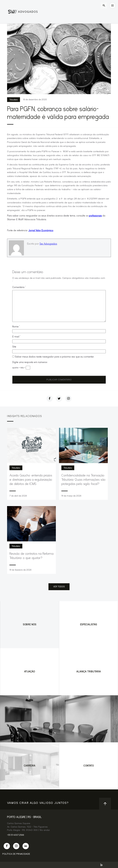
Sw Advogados (48, 244)
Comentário (19, 287)
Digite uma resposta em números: (30, 362)
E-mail (16, 337)
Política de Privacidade (16, 854)
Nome (16, 327)
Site (14, 347)
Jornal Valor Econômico (41, 230)
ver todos (59, 587)
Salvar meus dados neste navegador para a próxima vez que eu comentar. (55, 357)
